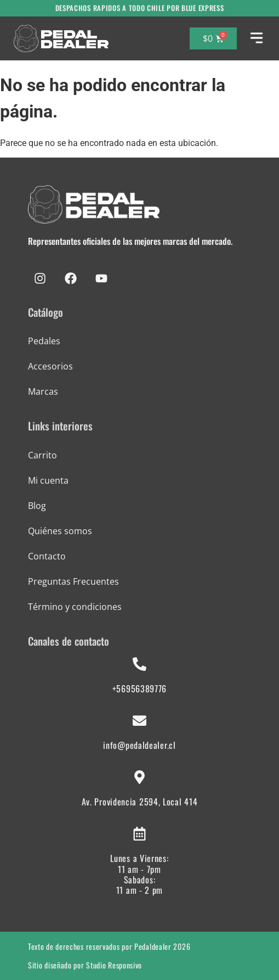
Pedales (44, 341)
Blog (37, 506)
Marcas (43, 391)
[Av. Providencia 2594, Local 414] (139, 777)
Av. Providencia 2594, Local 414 (140, 802)
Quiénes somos (60, 531)
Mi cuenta (48, 480)
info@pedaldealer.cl (139, 745)
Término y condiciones (75, 607)
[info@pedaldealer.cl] (139, 721)
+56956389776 (139, 688)
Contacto (47, 556)
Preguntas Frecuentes (73, 581)
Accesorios (50, 366)
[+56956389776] (139, 664)
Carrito (42, 455)
